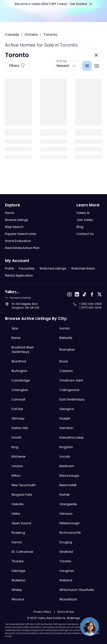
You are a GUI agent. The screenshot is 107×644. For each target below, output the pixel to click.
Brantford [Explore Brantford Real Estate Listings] (19, 361)
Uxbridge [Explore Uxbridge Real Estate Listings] (18, 571)
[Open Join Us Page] (53, 4)
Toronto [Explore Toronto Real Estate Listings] (65, 561)
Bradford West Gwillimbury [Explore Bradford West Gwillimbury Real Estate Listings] (23, 350)
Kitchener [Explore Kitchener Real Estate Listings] (19, 457)
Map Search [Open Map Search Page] (14, 227)
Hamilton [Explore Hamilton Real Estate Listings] (66, 428)
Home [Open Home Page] (10, 213)
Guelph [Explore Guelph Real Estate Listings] (65, 418)
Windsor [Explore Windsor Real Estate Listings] (18, 599)
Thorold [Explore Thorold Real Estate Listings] (17, 561)
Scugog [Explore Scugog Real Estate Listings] (66, 542)
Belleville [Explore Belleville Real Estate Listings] (66, 338)
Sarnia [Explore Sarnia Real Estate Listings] (17, 542)
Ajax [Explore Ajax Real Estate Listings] (15, 328)
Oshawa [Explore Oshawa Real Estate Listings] (66, 514)
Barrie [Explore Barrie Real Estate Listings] (16, 338)
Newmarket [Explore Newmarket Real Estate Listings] (68, 485)
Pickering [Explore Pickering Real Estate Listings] (18, 533)
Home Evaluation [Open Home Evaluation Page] (18, 241)
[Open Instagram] (69, 294)
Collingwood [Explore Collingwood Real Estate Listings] (69, 390)
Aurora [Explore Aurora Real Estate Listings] (65, 328)
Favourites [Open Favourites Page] (27, 268)
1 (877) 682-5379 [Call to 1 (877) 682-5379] (90, 308)
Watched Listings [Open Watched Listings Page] (53, 268)
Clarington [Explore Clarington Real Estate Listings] (20, 390)
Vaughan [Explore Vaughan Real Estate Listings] (67, 571)
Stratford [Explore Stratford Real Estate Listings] (66, 552)
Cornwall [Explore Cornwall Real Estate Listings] (18, 399)
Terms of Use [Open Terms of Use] (65, 612)
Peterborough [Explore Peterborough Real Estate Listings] (70, 523)
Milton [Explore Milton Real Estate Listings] (16, 476)
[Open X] (99, 294)
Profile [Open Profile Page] (9, 268)
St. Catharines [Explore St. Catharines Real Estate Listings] (22, 552)
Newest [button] (63, 66)
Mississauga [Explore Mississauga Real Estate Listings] (69, 476)
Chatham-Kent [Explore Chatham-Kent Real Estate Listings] (71, 380)
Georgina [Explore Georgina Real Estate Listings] (67, 409)
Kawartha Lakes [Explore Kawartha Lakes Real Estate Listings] (72, 437)
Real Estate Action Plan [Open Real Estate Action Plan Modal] (22, 248)
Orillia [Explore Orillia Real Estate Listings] (16, 514)
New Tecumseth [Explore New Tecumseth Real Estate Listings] (24, 485)
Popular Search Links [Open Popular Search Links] (21, 234)
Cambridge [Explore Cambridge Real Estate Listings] (21, 380)
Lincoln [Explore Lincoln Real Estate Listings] (65, 457)
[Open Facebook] (92, 294)
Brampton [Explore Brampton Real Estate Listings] (67, 350)
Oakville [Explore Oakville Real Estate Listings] (17, 504)
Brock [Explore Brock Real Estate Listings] (64, 361)
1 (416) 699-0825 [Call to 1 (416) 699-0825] (91, 304)
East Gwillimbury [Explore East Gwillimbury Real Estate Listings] (72, 399)
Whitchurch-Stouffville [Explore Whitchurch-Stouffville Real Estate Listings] (77, 590)
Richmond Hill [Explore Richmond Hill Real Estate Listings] (70, 533)
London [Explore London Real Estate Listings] (17, 466)
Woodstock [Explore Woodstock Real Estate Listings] (68, 599)
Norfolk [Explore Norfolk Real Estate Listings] (65, 495)
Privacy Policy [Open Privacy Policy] (42, 612)
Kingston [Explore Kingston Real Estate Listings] (66, 447)
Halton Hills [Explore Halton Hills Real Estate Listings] (20, 428)
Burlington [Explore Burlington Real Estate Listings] (19, 371)
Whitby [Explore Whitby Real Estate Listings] (17, 590)
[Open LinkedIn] (77, 294)
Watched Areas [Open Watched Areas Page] (83, 268)
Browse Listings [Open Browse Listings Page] (17, 220)
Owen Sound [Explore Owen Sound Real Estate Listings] (21, 523)
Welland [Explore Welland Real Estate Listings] (66, 580)
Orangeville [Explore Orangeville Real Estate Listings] (68, 504)
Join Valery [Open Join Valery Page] (85, 220)
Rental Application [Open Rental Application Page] (19, 275)
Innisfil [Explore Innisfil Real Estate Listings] (16, 437)
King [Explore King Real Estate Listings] (15, 447)
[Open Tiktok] (84, 294)
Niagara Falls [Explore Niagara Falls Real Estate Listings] (22, 495)
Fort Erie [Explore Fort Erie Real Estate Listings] (17, 409)
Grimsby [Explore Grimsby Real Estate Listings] (18, 418)
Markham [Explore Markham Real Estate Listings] (67, 466)
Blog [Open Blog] (80, 227)
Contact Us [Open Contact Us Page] (85, 234)
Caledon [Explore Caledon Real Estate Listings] (66, 371)
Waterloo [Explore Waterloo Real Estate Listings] (18, 580)
